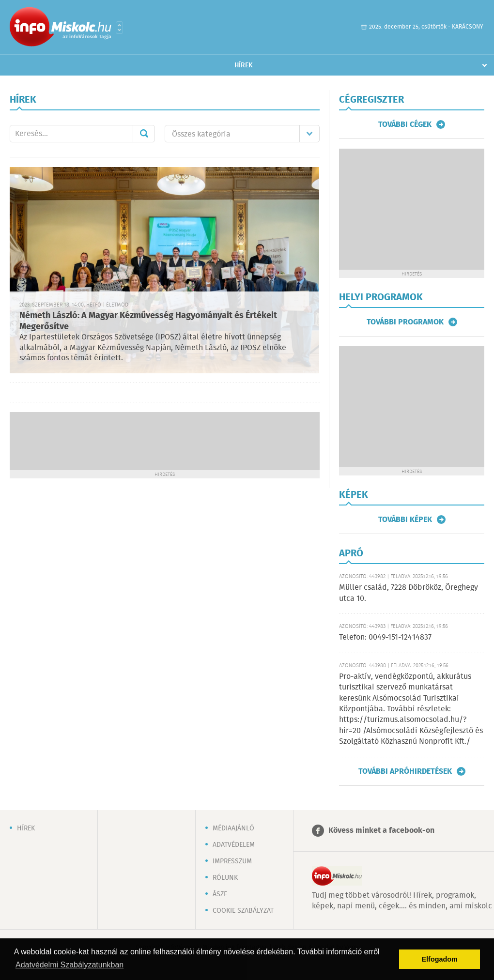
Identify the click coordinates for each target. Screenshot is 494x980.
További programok (405, 322)
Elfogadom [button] (440, 959)
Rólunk (225, 878)
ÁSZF (220, 894)
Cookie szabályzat (243, 911)
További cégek (405, 124)
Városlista (119, 28)
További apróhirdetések (405, 771)
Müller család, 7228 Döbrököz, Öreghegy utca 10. (409, 593)
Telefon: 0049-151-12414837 (385, 637)
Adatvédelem (234, 845)
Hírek (244, 65)
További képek (405, 520)
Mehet (144, 134)
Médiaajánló (233, 828)
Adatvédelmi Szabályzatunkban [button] (69, 965)
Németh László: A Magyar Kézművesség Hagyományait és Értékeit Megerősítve (148, 321)
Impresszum (232, 861)
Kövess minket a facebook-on (381, 831)
